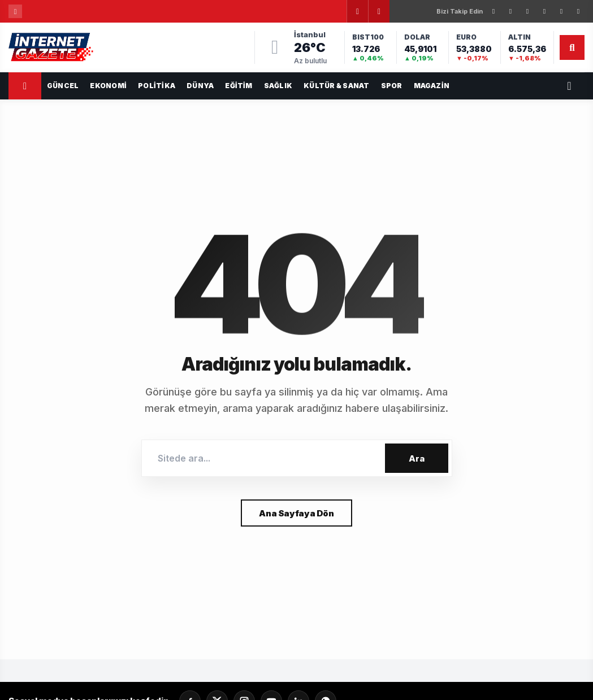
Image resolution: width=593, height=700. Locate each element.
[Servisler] (569, 86)
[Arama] (572, 47)
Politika (157, 86)
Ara (417, 458)
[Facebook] (494, 11)
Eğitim (239, 86)
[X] (510, 11)
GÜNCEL (63, 86)
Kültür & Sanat (336, 86)
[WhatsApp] (578, 11)
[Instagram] (527, 11)
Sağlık (278, 86)
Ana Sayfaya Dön (296, 513)
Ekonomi (108, 86)
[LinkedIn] (544, 11)
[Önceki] (357, 11)
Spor (392, 86)
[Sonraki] (379, 11)
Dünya (200, 86)
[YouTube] (561, 11)
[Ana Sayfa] (25, 86)
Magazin (432, 86)
